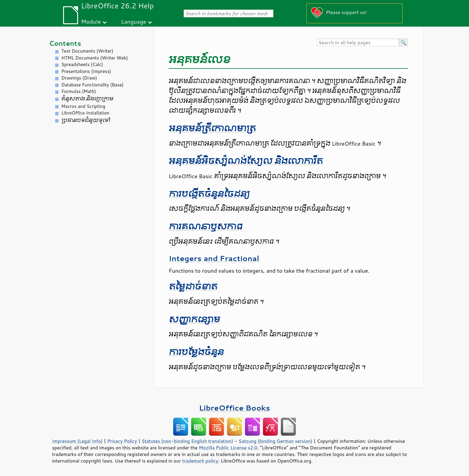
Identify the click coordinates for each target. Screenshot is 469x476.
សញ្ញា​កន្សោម (194, 319)
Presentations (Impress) (86, 71)
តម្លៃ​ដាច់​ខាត (193, 287)
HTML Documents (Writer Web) (95, 58)
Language (134, 21)
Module (91, 21)
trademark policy (200, 461)
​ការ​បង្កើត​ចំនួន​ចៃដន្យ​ (209, 194)
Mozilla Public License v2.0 (228, 448)
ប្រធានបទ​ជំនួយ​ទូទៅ (86, 120)
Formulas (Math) (79, 91)
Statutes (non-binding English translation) (187, 441)
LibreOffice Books (234, 408)
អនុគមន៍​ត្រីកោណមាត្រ (212, 128)
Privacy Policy (122, 441)
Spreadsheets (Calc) (82, 64)
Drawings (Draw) (79, 78)
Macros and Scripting (83, 106)
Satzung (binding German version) (276, 441)
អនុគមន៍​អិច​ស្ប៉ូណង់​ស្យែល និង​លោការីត (246, 161)
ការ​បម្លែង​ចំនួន (196, 352)
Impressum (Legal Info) (77, 441)
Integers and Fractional (214, 258)
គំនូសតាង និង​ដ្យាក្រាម (87, 99)
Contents (65, 43)
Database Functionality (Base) (92, 85)
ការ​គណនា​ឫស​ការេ (206, 226)
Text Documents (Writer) (87, 51)
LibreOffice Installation (85, 113)
